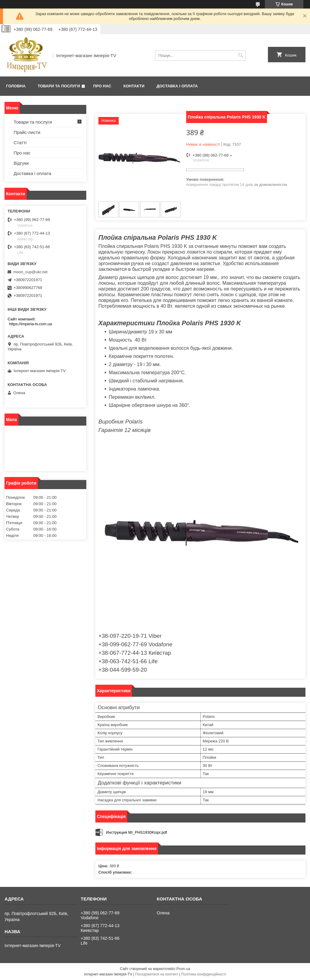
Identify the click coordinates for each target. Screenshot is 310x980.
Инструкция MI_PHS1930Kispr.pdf (137, 832)
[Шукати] (241, 55)
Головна (16, 86)
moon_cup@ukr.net (30, 272)
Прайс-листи (27, 132)
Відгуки (21, 163)
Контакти (134, 86)
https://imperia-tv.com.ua (30, 324)
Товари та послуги (59, 86)
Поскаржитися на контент (157, 974)
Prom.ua (183, 969)
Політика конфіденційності (204, 974)
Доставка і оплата (177, 86)
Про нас (102, 86)
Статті (20, 143)
